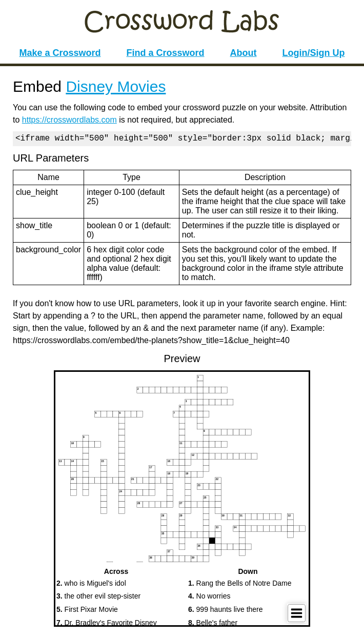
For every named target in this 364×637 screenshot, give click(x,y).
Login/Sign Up (314, 53)
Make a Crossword (60, 53)
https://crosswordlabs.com (69, 120)
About (244, 53)
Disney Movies (116, 86)
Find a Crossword (166, 53)
